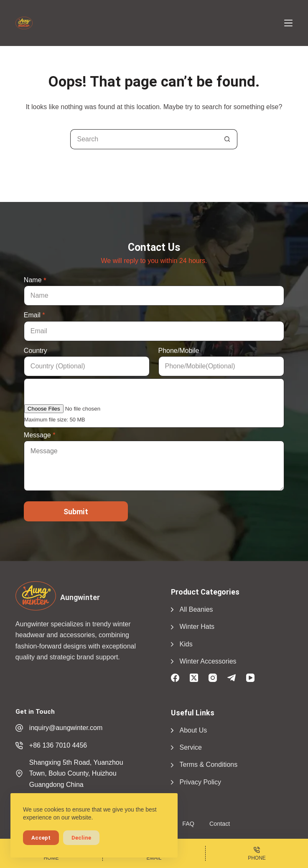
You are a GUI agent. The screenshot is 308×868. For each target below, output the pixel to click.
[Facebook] (175, 678)
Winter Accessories (208, 661)
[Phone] (257, 853)
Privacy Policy (201, 782)
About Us (193, 730)
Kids (186, 644)
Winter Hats (197, 627)
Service (191, 747)
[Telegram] (232, 678)
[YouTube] (250, 678)
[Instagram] (213, 678)
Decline (81, 838)
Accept (41, 838)
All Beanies (196, 609)
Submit (76, 512)
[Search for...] (144, 139)
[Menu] (288, 23)
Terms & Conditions (209, 765)
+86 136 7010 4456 (58, 745)
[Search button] (227, 139)
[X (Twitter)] (194, 678)
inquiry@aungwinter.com (66, 728)
